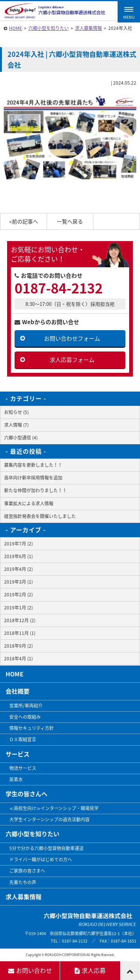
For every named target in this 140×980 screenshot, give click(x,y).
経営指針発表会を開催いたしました (40, 516)
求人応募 (90, 970)
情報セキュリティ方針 (32, 728)
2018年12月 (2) (20, 620)
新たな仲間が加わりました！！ (35, 490)
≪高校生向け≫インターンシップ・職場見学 (54, 808)
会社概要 (18, 691)
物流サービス (23, 768)
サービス (18, 754)
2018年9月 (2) (18, 646)
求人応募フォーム (72, 360)
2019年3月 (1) (18, 582)
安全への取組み (25, 717)
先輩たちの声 (23, 882)
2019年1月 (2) (18, 608)
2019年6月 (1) (18, 556)
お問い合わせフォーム (72, 338)
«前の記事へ (24, 221)
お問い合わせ (30, 970)
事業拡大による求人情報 (29, 503)
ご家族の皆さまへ (27, 871)
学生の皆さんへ (27, 794)
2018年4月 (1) (18, 658)
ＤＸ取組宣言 (23, 739)
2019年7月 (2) (18, 544)
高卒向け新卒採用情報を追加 (33, 478)
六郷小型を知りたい (49, 28)
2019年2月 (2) (18, 594)
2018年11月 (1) (20, 633)
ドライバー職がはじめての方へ (41, 859)
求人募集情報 (88, 28)
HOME (15, 28)
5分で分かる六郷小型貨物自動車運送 (46, 848)
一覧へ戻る (70, 221)
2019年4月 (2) (18, 569)
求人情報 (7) (16, 425)
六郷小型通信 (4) (21, 438)
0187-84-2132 (59, 288)
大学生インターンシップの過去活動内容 (49, 819)
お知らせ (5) (16, 412)
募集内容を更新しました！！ (33, 465)
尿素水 (16, 779)
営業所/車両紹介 (26, 706)
